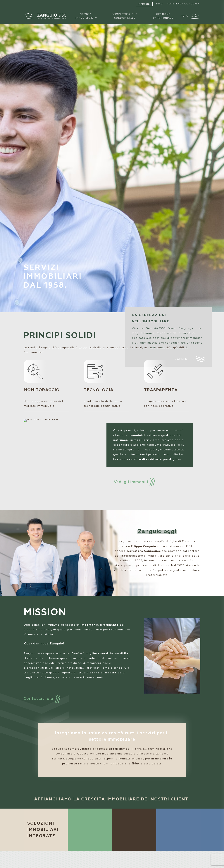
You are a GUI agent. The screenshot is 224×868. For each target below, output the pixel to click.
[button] (190, 16)
